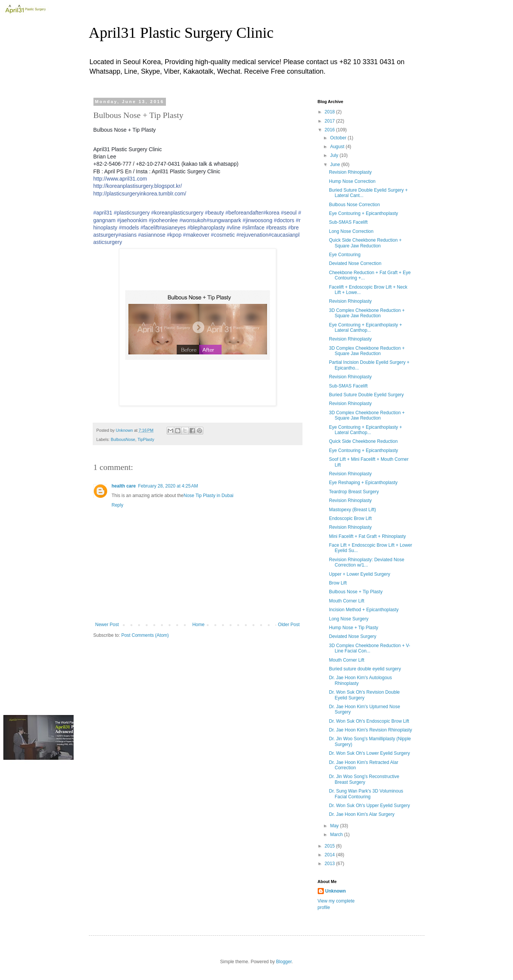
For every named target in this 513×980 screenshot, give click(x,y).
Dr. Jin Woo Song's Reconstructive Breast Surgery (364, 779)
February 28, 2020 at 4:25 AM (168, 486)
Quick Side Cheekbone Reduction (363, 441)
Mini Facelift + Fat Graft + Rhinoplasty (367, 536)
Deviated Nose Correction (355, 263)
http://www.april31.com (120, 179)
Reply (118, 505)
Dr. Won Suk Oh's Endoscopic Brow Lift (369, 721)
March (337, 835)
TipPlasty (146, 439)
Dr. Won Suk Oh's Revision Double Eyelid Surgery (364, 695)
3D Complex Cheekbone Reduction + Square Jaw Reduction (367, 313)
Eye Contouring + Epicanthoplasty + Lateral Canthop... (365, 328)
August (338, 147)
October (339, 138)
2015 (330, 846)
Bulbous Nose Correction (354, 205)
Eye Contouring (345, 255)
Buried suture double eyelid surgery (365, 669)
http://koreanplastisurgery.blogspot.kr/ (138, 186)
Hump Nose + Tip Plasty (353, 628)
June (335, 165)
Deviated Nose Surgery (352, 636)
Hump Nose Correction (352, 181)
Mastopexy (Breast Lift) (352, 510)
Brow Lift (338, 583)
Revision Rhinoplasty (350, 172)
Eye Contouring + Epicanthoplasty (363, 213)
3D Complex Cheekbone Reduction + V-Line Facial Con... (369, 648)
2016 (330, 130)
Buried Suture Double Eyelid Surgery (366, 395)
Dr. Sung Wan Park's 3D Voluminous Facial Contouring (366, 794)
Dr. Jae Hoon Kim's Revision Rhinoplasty (370, 730)
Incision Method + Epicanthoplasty (363, 610)
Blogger (284, 962)
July (335, 155)
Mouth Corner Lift (347, 601)
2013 (330, 864)
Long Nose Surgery (348, 619)
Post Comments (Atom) (145, 635)
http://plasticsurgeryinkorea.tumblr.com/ (140, 194)
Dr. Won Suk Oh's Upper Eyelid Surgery (369, 806)
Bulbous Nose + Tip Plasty (355, 592)
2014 (330, 855)
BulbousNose (123, 439)
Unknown (336, 891)
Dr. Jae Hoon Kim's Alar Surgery (362, 814)
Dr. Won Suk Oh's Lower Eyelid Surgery (369, 753)
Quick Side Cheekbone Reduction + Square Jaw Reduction (365, 243)
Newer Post (107, 625)
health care (124, 486)
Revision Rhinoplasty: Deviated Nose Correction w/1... (366, 562)
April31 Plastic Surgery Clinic (181, 33)
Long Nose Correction (351, 231)
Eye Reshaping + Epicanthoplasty (363, 483)
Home (198, 625)
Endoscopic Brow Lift (350, 518)
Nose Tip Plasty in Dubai (208, 496)
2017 (330, 121)
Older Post (289, 625)
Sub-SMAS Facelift (348, 222)
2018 (330, 112)
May (335, 826)
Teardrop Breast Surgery (354, 492)
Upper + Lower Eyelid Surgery (359, 574)
